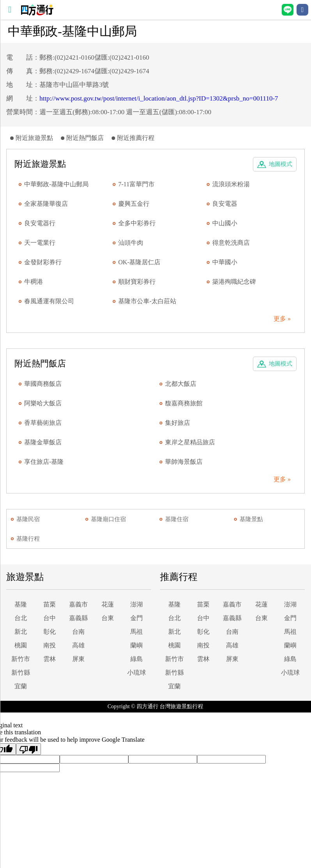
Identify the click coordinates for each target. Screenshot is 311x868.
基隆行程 (28, 539)
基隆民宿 (28, 519)
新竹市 (21, 659)
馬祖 (137, 632)
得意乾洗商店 (231, 243)
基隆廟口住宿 (108, 519)
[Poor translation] (28, 749)
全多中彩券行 (137, 223)
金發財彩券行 (43, 262)
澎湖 (137, 604)
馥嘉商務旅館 (184, 403)
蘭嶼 (137, 645)
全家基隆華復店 (46, 204)
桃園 (21, 645)
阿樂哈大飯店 (43, 403)
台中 (50, 618)
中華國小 (225, 262)
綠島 (137, 659)
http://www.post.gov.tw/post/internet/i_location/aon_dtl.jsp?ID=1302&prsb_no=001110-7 (159, 98)
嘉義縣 (78, 618)
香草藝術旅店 (43, 423)
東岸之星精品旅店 (190, 442)
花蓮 (108, 604)
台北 (21, 618)
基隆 (21, 604)
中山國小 (225, 223)
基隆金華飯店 (43, 442)
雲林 (50, 659)
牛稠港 (34, 282)
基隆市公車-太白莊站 (147, 301)
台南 (78, 632)
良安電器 (225, 204)
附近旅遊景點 (34, 138)
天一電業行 (40, 243)
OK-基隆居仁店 (139, 262)
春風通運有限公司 (49, 301)
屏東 (78, 659)
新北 (21, 632)
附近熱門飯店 (85, 138)
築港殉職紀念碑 (234, 282)
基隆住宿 (177, 519)
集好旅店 (178, 423)
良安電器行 (40, 223)
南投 (50, 645)
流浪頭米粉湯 (231, 184)
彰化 (50, 632)
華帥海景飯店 (184, 462)
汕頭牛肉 (131, 243)
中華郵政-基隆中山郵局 (56, 184)
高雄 (78, 645)
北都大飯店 (181, 384)
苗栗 (50, 604)
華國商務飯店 (43, 384)
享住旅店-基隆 (44, 462)
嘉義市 (78, 604)
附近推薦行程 (136, 138)
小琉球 (137, 673)
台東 (108, 618)
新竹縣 (21, 673)
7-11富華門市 (136, 184)
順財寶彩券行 (137, 282)
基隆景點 (251, 519)
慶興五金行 (134, 204)
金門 (137, 618)
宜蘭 (21, 686)
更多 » (282, 319)
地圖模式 (281, 164)
